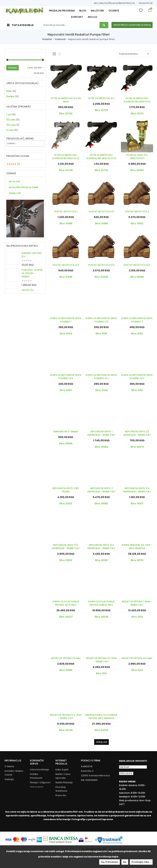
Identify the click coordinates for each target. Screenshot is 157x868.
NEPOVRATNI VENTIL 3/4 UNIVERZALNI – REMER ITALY (137, 490)
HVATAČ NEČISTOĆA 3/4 (66, 265)
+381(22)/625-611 (95, 789)
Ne (125, 862)
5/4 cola (11, 150)
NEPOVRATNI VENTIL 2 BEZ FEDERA (66, 490)
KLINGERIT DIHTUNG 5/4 (32, 306)
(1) (13, 197)
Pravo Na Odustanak (62, 797)
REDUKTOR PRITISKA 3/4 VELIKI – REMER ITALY (66, 717)
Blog (7, 788)
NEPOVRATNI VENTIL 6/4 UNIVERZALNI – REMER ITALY (101, 547)
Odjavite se (146, 3)
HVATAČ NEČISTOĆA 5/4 (101, 265)
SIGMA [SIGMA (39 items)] (15, 231)
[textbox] (26, 170)
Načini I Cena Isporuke (63, 776)
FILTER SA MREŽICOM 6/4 (101, 98)
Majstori (9, 784)
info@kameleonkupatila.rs (96, 794)
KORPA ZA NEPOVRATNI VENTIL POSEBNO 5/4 (101, 377)
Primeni (13, 68)
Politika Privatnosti (36, 776)
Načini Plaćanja (64, 782)
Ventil (10, 107)
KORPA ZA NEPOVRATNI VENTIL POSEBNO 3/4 (66, 377)
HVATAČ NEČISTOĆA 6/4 (137, 265)
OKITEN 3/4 (28, 341)
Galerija (9, 779)
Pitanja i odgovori (40, 782)
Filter (9, 91)
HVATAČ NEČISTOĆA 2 (137, 212)
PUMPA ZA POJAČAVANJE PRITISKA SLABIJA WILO (101, 603)
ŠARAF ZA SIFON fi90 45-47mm (32, 358)
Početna (47, 39)
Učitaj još (101, 742)
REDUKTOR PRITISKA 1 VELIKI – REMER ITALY (137, 603)
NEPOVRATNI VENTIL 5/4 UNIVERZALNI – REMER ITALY (66, 547)
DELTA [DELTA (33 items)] (14, 220)
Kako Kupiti (62, 770)
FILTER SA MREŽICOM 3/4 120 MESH (66, 100)
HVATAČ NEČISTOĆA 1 (66, 212)
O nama (9, 766)
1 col (9, 124)
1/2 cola (11, 129)
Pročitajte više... (141, 862)
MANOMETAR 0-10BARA (66, 432)
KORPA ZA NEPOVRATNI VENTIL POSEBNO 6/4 (137, 377)
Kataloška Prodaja (36, 794)
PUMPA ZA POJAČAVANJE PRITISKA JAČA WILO (66, 603)
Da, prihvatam (110, 862)
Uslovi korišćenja (39, 770)
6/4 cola (11, 155)
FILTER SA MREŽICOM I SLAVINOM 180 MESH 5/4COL (101, 157)
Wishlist (141, 10)
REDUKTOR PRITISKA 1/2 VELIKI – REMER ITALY (101, 660)
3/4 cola (11, 145)
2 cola (10, 140)
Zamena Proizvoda (61, 814)
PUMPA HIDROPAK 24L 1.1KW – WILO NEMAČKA (137, 547)
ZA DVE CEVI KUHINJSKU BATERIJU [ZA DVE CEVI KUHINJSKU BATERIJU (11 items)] (21, 239)
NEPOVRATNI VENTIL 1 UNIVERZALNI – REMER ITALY (101, 433)
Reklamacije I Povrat (63, 806)
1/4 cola (11, 135)
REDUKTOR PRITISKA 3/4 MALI (137, 658)
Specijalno (12, 102)
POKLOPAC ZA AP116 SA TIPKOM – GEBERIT (32, 325)
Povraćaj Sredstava (61, 789)
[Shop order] (134, 54)
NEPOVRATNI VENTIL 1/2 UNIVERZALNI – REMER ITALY (137, 433)
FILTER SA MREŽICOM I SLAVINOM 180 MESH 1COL (137, 100)
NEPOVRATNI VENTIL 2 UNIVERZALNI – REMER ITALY (101, 490)
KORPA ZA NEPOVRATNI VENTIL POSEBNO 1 (66, 320)
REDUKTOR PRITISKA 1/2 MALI (66, 658)
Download (36, 800)
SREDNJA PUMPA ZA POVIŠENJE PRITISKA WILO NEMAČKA (101, 717)
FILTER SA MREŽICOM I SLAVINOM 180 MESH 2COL (66, 157)
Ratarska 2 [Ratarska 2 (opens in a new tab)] (87, 771)
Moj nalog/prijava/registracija (114, 3)
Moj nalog (10, 793)
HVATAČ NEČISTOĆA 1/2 (101, 212)
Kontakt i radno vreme (14, 773)
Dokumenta (37, 787)
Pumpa (10, 96)
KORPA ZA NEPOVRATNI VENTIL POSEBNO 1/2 (101, 320)
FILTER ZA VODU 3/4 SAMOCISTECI (137, 157)
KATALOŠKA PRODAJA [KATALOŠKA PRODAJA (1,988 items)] (23, 225)
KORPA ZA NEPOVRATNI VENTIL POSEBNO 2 (137, 320)
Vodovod (60, 39)
